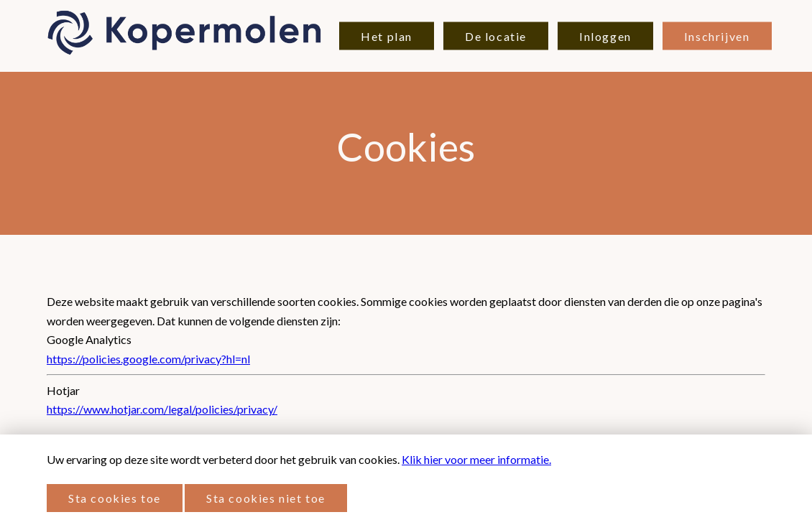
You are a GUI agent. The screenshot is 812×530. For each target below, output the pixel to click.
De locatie (496, 36)
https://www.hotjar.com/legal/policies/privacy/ (162, 409)
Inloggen (605, 36)
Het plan (387, 36)
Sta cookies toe (115, 498)
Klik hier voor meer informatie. (476, 459)
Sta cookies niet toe (266, 498)
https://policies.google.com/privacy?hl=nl (148, 359)
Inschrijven (717, 36)
